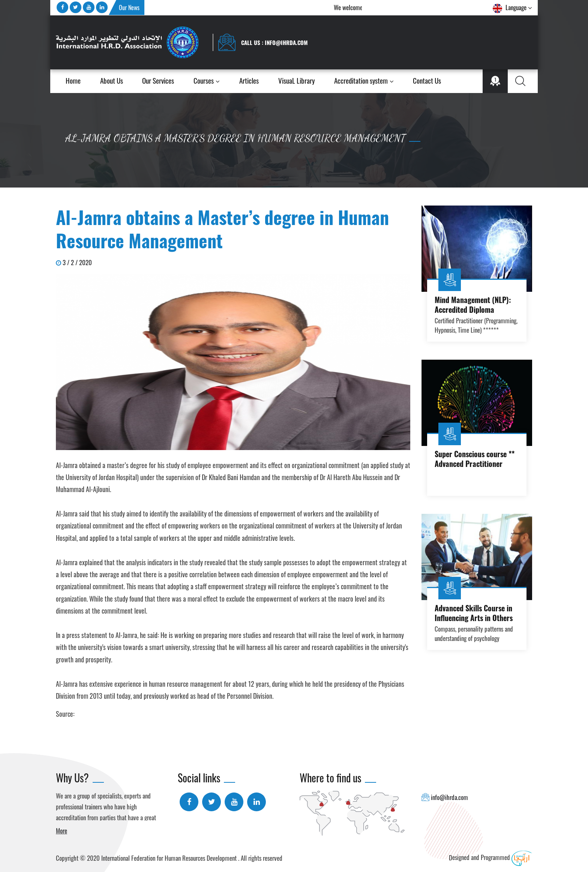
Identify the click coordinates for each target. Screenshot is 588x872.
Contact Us (427, 81)
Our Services (158, 81)
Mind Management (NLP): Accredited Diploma (473, 305)
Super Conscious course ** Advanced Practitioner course (475, 464)
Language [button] (512, 8)
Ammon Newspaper (100, 714)
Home (73, 81)
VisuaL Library (296, 81)
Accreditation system (364, 81)
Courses (207, 81)
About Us (112, 81)
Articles (249, 81)
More (61, 831)
